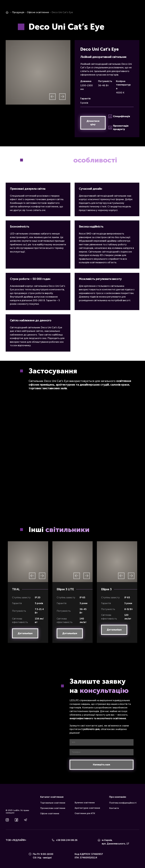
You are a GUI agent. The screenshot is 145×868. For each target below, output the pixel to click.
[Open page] (7, 12)
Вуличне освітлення (85, 803)
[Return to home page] (10, 800)
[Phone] (53, 840)
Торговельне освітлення (53, 803)
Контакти (114, 808)
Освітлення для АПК (85, 813)
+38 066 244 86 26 (67, 840)
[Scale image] (38, 72)
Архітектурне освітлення (87, 808)
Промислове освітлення (53, 808)
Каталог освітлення (52, 797)
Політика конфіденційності (123, 803)
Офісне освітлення (50, 814)
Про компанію (118, 797)
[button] (93, 123)
